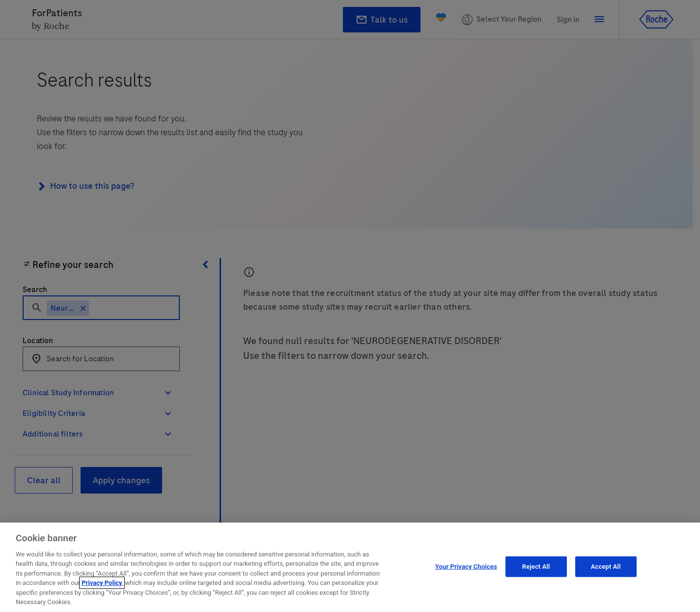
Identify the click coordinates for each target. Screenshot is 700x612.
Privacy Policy (102, 583)
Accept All (606, 567)
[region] (350, 567)
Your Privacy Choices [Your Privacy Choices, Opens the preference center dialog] (466, 567)
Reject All (536, 567)
